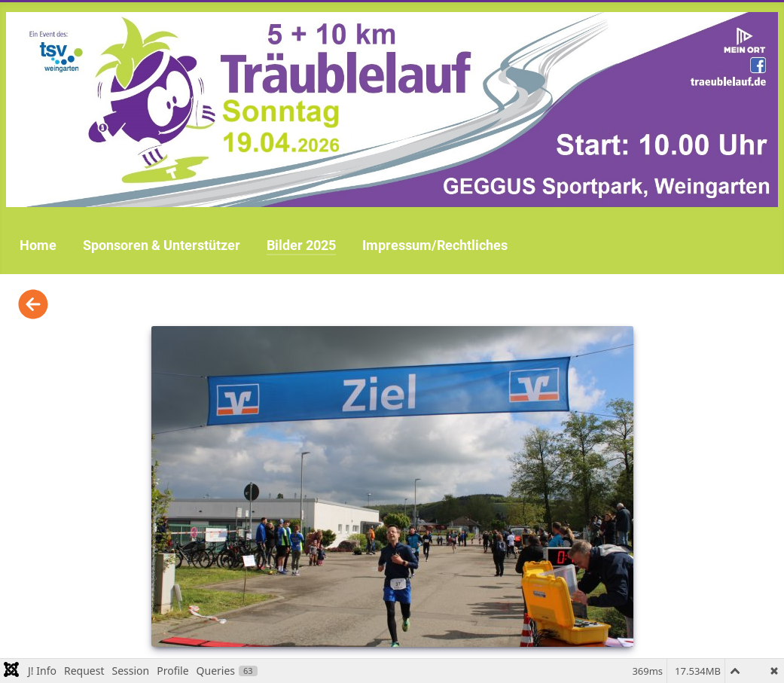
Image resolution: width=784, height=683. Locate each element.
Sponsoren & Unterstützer (162, 245)
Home (38, 245)
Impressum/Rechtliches (435, 245)
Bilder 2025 (301, 245)
